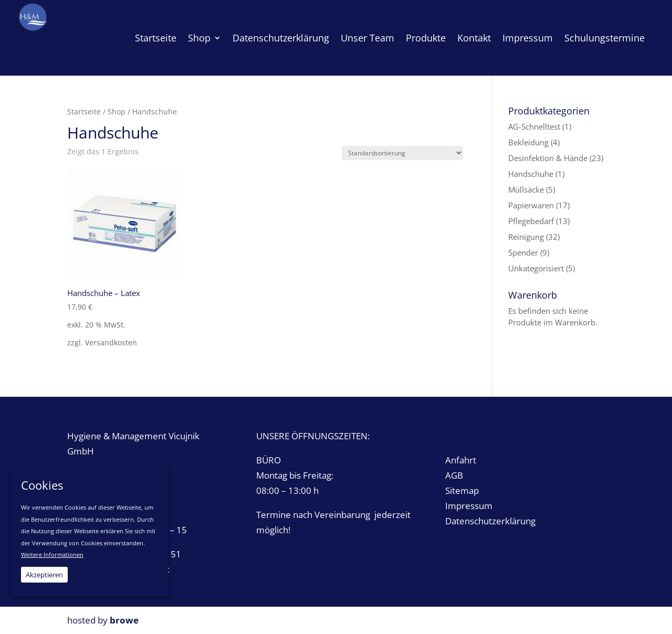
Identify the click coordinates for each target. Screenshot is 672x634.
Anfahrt (461, 460)
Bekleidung (528, 142)
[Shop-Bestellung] (402, 153)
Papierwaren (531, 205)
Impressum (469, 506)
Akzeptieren (44, 575)
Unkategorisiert (536, 268)
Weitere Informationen (52, 554)
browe (124, 620)
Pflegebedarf (531, 221)
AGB (454, 475)
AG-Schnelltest (534, 126)
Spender (523, 252)
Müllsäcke (526, 189)
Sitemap (462, 490)
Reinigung (526, 237)
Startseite (84, 112)
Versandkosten (111, 343)
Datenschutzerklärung (490, 521)
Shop (117, 112)
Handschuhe (531, 174)
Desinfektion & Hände (548, 158)
